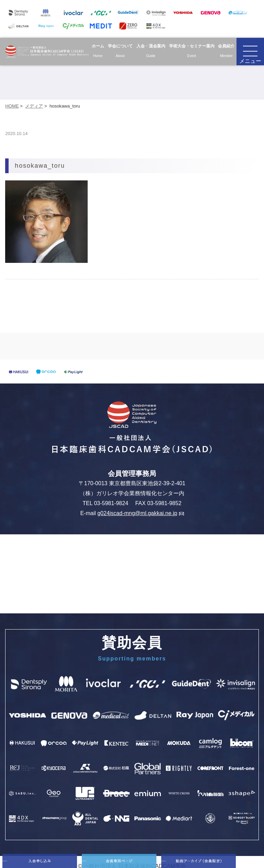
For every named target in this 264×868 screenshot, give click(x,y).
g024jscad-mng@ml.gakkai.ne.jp (140, 513)
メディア (34, 106)
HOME (12, 106)
